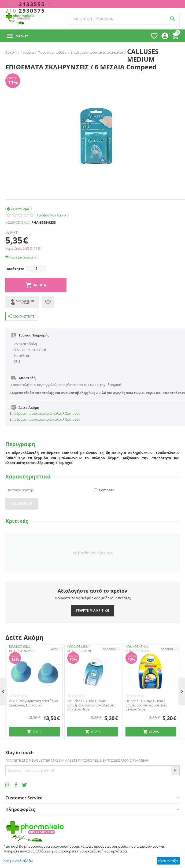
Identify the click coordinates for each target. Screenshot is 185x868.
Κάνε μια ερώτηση (22, 257)
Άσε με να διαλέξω (18, 861)
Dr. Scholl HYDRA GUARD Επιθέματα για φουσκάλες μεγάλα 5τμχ (146, 705)
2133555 (25, 4)
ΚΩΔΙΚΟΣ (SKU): (18, 222)
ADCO (55, 649)
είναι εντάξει (168, 861)
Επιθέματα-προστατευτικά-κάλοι (36, 413)
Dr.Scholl (110, 649)
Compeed (73, 413)
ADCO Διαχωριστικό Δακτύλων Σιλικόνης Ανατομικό (34, 703)
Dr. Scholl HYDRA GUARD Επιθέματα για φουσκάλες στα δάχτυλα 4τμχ (91, 705)
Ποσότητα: (15, 269)
